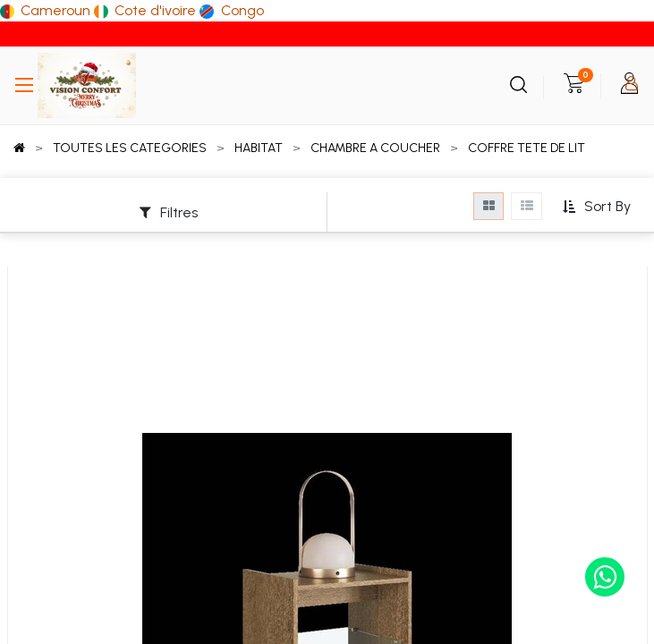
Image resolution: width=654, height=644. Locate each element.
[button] (596, 207)
